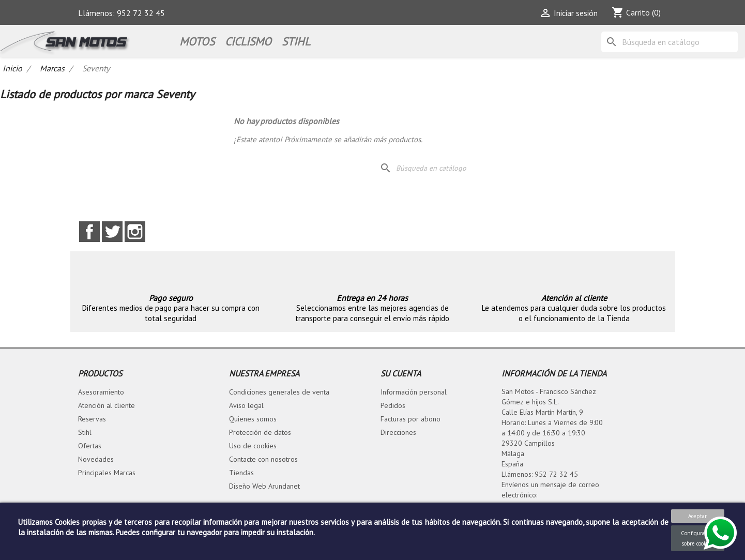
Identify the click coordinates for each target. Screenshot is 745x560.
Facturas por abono (410, 419)
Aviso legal (246, 405)
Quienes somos (253, 419)
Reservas (92, 419)
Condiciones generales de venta (279, 392)
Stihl (85, 432)
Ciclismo (248, 41)
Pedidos (393, 405)
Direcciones (398, 432)
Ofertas (90, 446)
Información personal (414, 392)
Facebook (89, 232)
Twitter (112, 232)
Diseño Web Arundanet (264, 486)
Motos (197, 41)
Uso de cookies (253, 446)
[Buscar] (670, 42)
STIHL (296, 41)
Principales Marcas (107, 473)
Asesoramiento (101, 392)
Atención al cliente (107, 405)
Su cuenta (401, 373)
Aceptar (697, 516)
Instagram (135, 232)
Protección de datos (260, 432)
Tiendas (241, 473)
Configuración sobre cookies (698, 538)
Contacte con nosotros (263, 459)
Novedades (96, 459)
